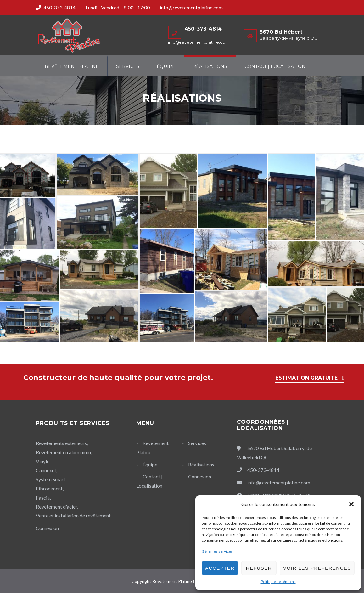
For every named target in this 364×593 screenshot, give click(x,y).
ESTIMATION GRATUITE (306, 378)
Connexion (200, 476)
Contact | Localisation (275, 66)
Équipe (166, 66)
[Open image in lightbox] (98, 174)
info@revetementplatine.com (191, 7)
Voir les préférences (317, 568)
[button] (351, 504)
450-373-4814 (59, 7)
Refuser (259, 568)
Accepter (220, 568)
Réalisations (210, 66)
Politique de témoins (278, 582)
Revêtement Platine (72, 66)
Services (128, 66)
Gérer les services (217, 551)
